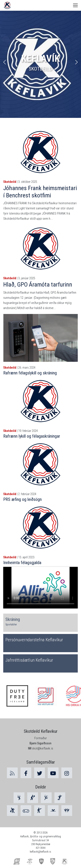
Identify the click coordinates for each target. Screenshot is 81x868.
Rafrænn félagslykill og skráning (30, 373)
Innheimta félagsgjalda (22, 563)
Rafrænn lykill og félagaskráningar (32, 436)
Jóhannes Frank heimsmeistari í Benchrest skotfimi (40, 192)
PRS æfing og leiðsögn (22, 499)
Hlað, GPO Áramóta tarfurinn (38, 285)
